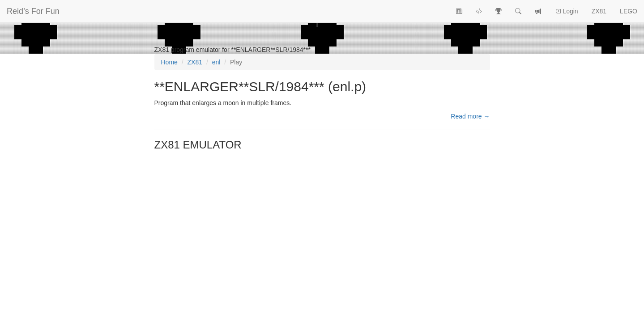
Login (566, 11)
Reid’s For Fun (33, 11)
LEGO (629, 11)
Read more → (470, 116)
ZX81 (599, 11)
